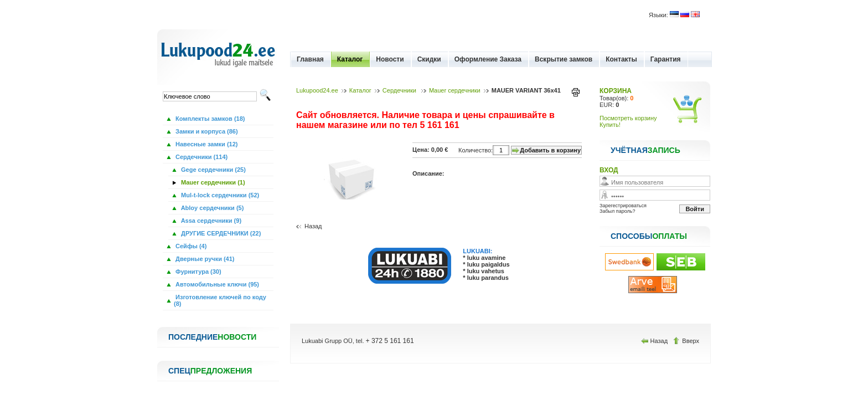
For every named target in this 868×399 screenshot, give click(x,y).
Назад (313, 226)
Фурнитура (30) (198, 272)
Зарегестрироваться (623, 206)
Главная (310, 59)
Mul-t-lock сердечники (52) (219, 195)
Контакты (621, 59)
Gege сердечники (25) (213, 170)
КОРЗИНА (616, 91)
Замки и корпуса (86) (206, 131)
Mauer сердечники (455, 90)
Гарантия (666, 59)
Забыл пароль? (617, 211)
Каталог (350, 59)
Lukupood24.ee (317, 90)
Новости (390, 59)
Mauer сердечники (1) (212, 182)
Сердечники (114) (201, 157)
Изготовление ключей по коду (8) (220, 300)
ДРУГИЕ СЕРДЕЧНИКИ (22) (220, 233)
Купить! (610, 125)
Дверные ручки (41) (204, 259)
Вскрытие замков (564, 59)
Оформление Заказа (488, 59)
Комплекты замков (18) (209, 119)
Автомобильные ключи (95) (216, 284)
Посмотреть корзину (628, 118)
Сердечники (400, 90)
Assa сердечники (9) (210, 221)
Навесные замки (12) (206, 144)
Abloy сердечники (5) (211, 208)
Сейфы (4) (190, 246)
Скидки (429, 59)
